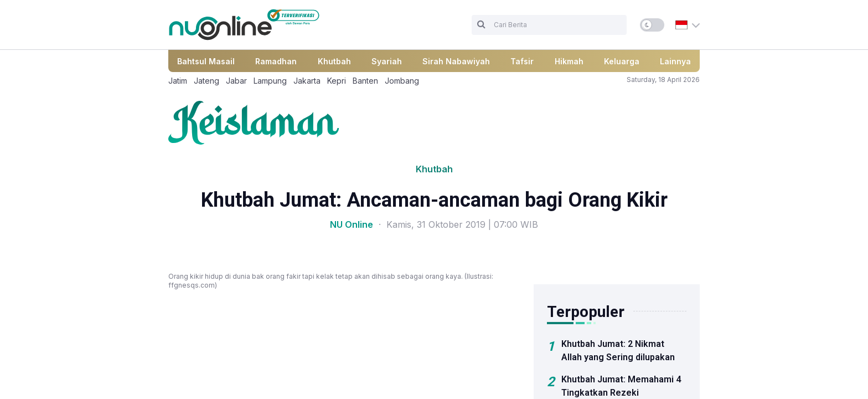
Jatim (178, 81)
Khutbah (334, 61)
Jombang (402, 81)
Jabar (236, 81)
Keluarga (622, 61)
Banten (365, 81)
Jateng (206, 81)
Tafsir (522, 61)
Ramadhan (276, 61)
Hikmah (569, 61)
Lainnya (675, 61)
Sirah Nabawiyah (456, 61)
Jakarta (307, 81)
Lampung (270, 81)
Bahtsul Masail (206, 61)
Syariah (387, 61)
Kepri (337, 81)
